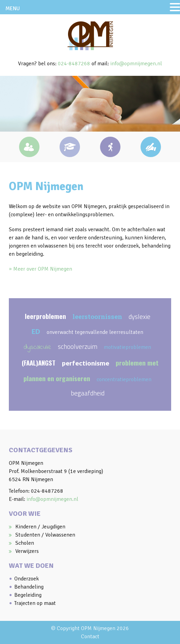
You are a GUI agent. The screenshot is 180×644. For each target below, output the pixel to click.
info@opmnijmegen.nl (136, 64)
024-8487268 (74, 64)
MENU (13, 9)
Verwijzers (27, 551)
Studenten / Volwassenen (45, 535)
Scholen (25, 543)
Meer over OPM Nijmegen (43, 269)
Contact (90, 637)
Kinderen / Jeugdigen (40, 527)
